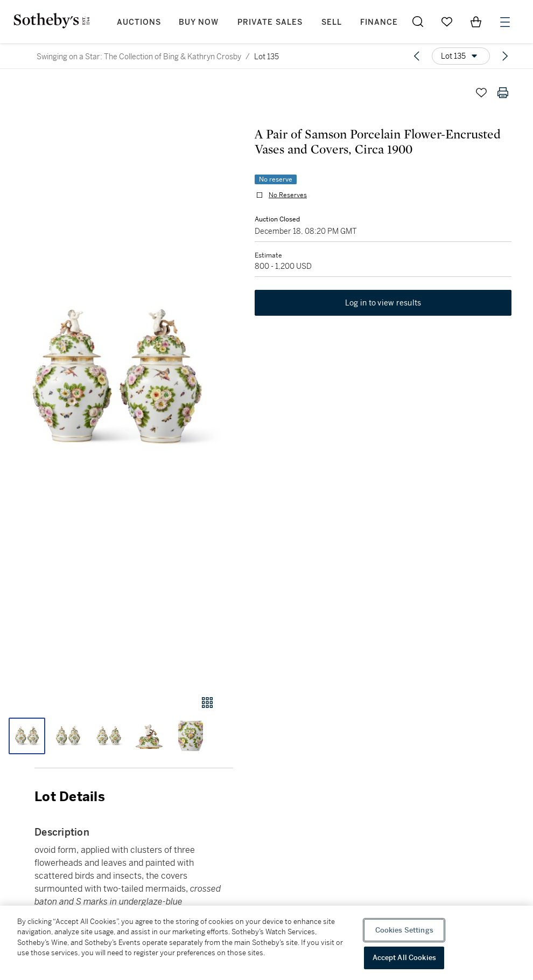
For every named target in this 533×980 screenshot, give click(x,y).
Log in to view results (383, 303)
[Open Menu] (505, 22)
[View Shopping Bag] (476, 22)
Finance (379, 22)
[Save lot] (481, 93)
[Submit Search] (418, 22)
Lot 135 (266, 57)
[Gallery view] (207, 703)
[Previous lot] (417, 56)
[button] (117, 378)
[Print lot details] (503, 93)
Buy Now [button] (199, 22)
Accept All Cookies (404, 958)
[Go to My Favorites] (447, 22)
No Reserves (288, 195)
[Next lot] (505, 56)
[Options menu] (461, 56)
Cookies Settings (404, 930)
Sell (332, 22)
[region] (266, 943)
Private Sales (270, 22)
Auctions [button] (139, 22)
